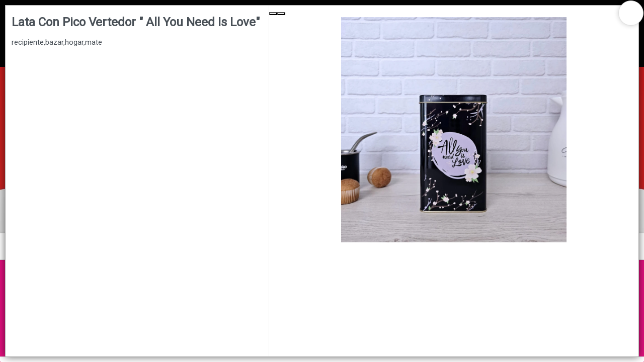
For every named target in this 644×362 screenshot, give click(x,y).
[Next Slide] (281, 14)
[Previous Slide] (273, 14)
